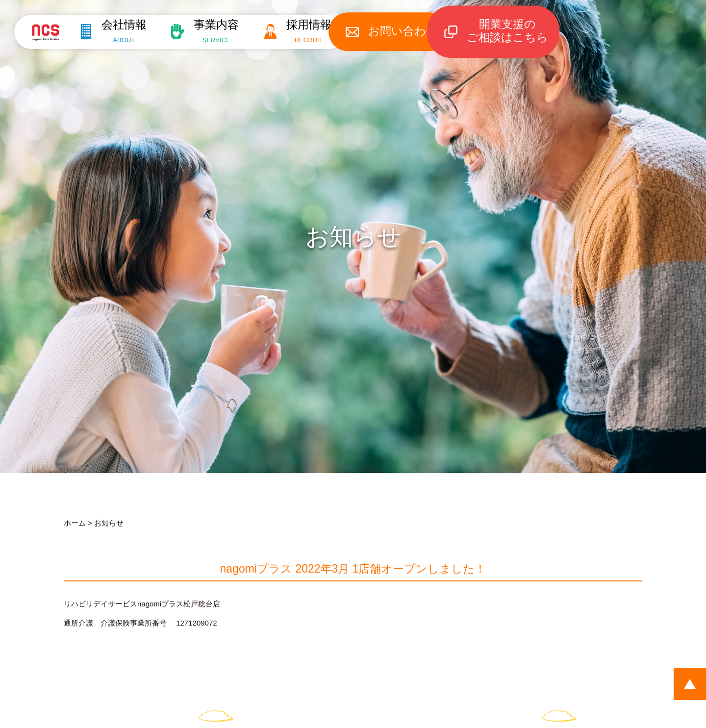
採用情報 (314, 31)
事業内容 (216, 31)
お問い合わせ (414, 31)
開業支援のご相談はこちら (520, 31)
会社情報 (119, 31)
